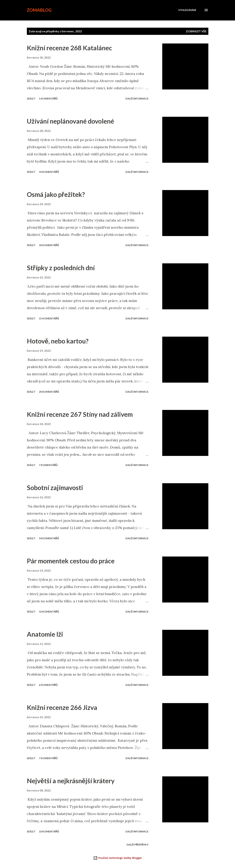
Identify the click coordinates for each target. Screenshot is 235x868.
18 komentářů (49, 245)
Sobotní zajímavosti (55, 488)
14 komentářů (49, 538)
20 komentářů (49, 392)
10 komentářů (49, 172)
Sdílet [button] (31, 99)
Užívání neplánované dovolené (70, 121)
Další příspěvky (137, 845)
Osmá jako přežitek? (56, 194)
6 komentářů (48, 685)
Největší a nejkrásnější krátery (71, 781)
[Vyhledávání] (187, 10)
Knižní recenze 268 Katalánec (69, 48)
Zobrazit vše (196, 31)
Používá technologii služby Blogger (118, 858)
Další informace (137, 99)
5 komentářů (48, 99)
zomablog (39, 10)
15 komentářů (49, 318)
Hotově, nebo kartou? (58, 341)
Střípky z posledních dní (61, 268)
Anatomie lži (45, 634)
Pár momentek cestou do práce (71, 561)
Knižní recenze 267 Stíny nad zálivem (80, 414)
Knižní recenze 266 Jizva (62, 707)
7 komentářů (48, 465)
